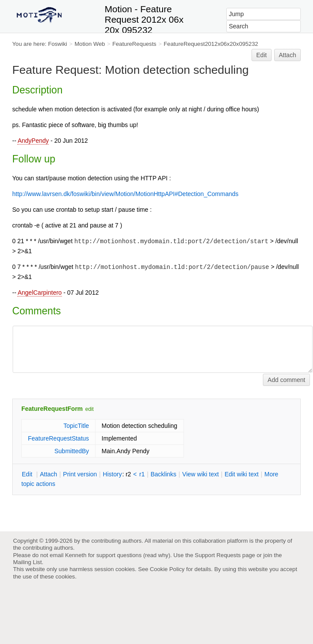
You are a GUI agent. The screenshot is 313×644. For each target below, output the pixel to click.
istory (112, 474)
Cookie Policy (167, 569)
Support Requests (218, 555)
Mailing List (27, 562)
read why (157, 555)
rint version (80, 474)
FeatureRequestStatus (58, 438)
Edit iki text (242, 474)
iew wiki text (201, 474)
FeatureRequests (134, 44)
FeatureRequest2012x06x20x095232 (211, 44)
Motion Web (90, 44)
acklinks (163, 474)
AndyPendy (33, 141)
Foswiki (58, 44)
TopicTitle (76, 426)
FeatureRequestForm (52, 409)
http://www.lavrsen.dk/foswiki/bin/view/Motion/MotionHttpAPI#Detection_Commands (125, 194)
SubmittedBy (72, 451)
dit (28, 474)
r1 (142, 474)
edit (90, 409)
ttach (48, 474)
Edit (262, 55)
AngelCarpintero (39, 293)
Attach (288, 55)
